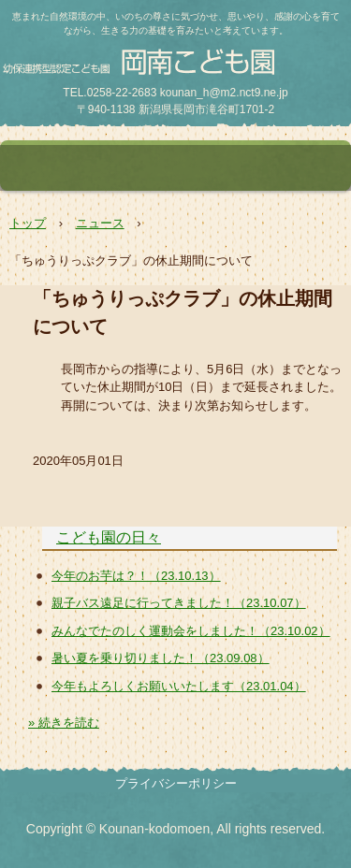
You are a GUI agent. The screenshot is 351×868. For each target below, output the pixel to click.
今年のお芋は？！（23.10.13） (136, 576)
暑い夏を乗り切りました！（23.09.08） (161, 658)
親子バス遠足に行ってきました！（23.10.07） (179, 603)
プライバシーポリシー (176, 783)
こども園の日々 (109, 537)
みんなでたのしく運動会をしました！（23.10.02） (191, 631)
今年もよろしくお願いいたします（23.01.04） (179, 686)
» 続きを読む (64, 723)
